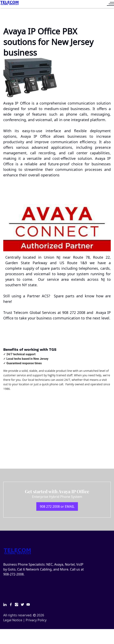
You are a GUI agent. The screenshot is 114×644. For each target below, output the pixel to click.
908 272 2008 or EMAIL (57, 506)
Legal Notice (13, 620)
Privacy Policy (36, 620)
